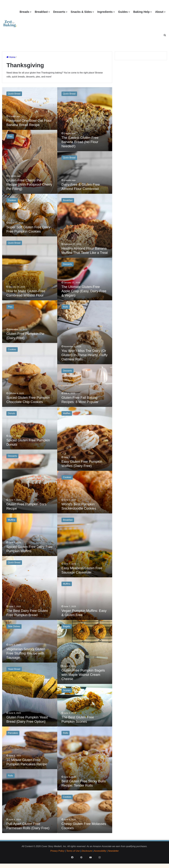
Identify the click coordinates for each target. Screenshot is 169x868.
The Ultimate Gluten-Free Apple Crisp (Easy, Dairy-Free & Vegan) (84, 291)
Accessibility (100, 851)
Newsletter (113, 851)
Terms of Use (73, 851)
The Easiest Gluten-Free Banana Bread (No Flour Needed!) (80, 142)
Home (11, 57)
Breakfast (41, 12)
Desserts (59, 12)
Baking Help (142, 12)
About (159, 12)
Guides (123, 12)
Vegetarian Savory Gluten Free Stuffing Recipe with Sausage (26, 653)
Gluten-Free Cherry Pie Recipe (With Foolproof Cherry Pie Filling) (29, 184)
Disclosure (87, 851)
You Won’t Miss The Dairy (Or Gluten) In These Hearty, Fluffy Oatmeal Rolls (84, 355)
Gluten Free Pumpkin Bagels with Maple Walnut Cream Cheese (83, 675)
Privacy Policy (57, 851)
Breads (25, 12)
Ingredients (105, 12)
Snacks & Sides (81, 12)
